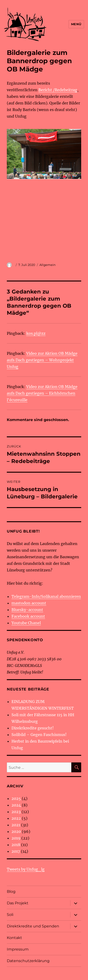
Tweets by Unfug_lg (26, 869)
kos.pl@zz (36, 333)
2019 (16, 838)
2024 (16, 805)
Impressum (18, 949)
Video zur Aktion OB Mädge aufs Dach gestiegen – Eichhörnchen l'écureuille (42, 393)
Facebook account (28, 616)
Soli (10, 915)
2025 (16, 798)
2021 (16, 825)
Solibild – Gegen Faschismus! (39, 735)
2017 (16, 851)
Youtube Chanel (26, 623)
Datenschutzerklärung (28, 961)
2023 (16, 812)
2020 (16, 831)
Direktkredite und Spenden (33, 926)
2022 (16, 818)
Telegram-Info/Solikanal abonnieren (46, 596)
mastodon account (29, 603)
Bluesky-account (27, 610)
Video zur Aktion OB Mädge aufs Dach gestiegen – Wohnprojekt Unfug (42, 360)
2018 (16, 845)
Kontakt (14, 938)
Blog (11, 891)
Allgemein (48, 265)
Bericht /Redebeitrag (58, 90)
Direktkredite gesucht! (33, 728)
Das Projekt (18, 903)
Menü (76, 24)
